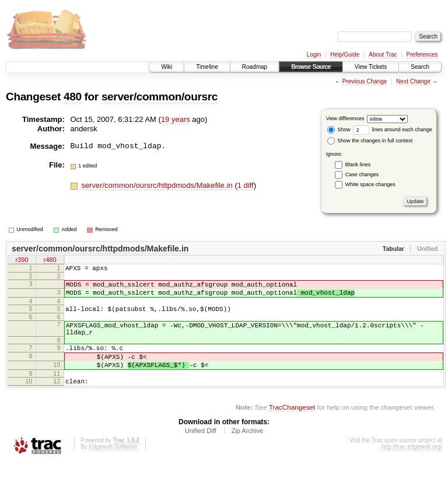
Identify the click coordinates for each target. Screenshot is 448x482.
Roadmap (255, 67)
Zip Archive (247, 450)
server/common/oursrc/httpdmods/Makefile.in (158, 185)
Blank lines (358, 165)
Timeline (207, 67)
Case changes (362, 174)
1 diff (246, 185)
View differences (345, 118)
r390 (22, 261)
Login (314, 55)
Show (339, 130)
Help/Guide (345, 55)
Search (420, 67)
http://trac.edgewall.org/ (412, 466)
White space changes (370, 184)
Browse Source (311, 67)
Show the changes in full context (370, 141)
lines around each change (393, 130)
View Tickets (371, 67)
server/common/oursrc (160, 97)
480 (73, 97)
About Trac (383, 55)
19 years (176, 119)
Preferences (422, 55)
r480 (50, 261)
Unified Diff (201, 450)
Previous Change (365, 81)
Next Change (413, 81)
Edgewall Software (113, 466)
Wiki (167, 67)
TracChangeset (292, 426)
